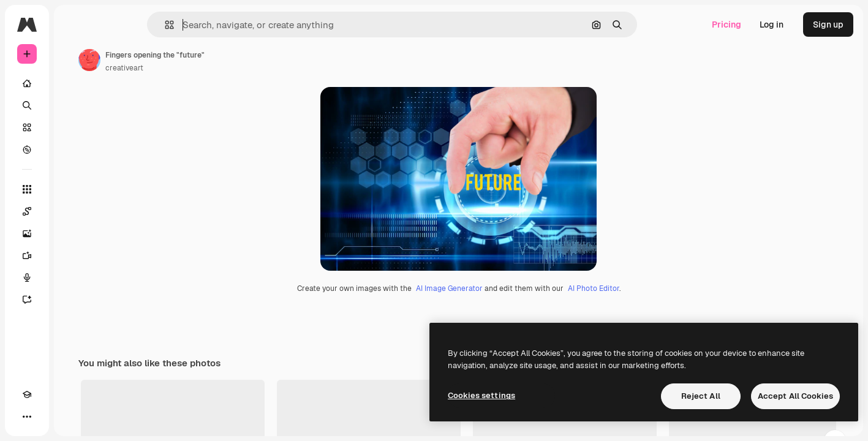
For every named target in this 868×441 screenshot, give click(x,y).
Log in (772, 24)
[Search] (74, 105)
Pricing (726, 24)
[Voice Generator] (74, 277)
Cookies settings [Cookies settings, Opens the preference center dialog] (481, 395)
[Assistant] (74, 300)
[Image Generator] (74, 233)
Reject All (701, 396)
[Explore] (74, 149)
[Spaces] (74, 211)
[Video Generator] (74, 255)
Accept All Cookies (795, 396)
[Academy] (27, 417)
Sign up (828, 24)
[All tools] (74, 189)
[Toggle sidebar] (120, 24)
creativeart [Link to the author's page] (217, 68)
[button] (211, 25)
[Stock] (74, 127)
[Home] (74, 83)
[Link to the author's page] (183, 60)
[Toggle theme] (49, 417)
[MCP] (71, 417)
